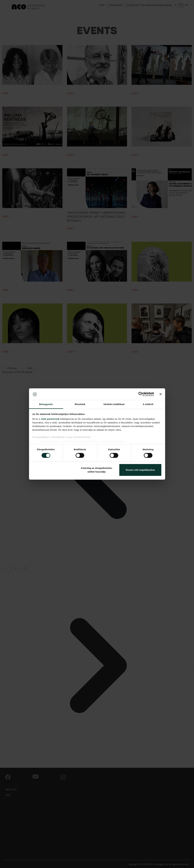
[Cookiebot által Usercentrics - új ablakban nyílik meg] (141, 394)
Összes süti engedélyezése (140, 470)
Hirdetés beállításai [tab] (114, 404)
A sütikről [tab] (148, 404)
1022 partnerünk (50, 419)
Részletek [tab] (80, 404)
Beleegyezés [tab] (46, 404)
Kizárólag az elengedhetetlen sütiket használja (96, 470)
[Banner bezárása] (161, 394)
